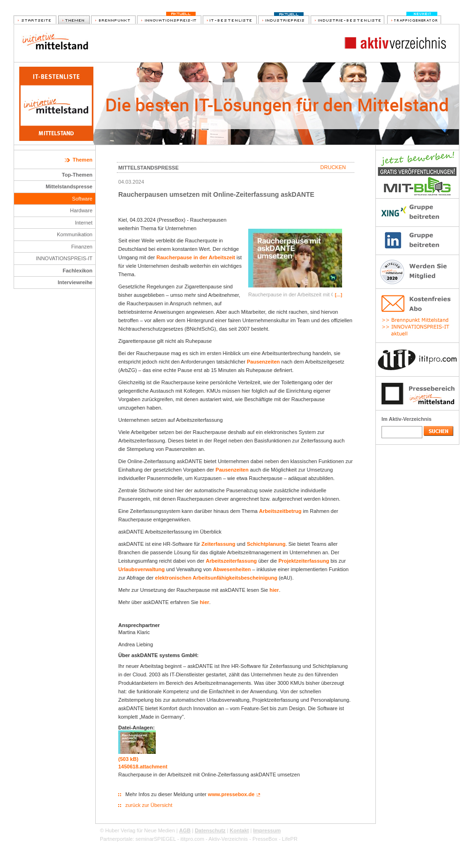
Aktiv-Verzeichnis (228, 839)
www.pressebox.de (231, 794)
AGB (185, 830)
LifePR (290, 839)
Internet (84, 223)
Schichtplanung (266, 544)
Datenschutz (210, 830)
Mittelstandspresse (69, 186)
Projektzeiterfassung (304, 561)
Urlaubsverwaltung (141, 569)
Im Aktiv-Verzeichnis (407, 419)
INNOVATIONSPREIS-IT (64, 258)
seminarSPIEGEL (156, 839)
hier (274, 590)
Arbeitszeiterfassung (232, 561)
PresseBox (265, 839)
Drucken (333, 167)
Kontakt (240, 830)
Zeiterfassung (218, 544)
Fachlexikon (77, 271)
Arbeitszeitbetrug (280, 511)
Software (82, 199)
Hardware (81, 210)
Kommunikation (75, 234)
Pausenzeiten (263, 362)
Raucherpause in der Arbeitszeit (196, 257)
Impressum (267, 830)
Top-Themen (77, 175)
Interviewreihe (75, 282)
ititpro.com (192, 839)
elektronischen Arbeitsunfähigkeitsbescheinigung (216, 578)
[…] (339, 295)
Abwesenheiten (232, 569)
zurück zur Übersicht (149, 805)
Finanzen (82, 247)
